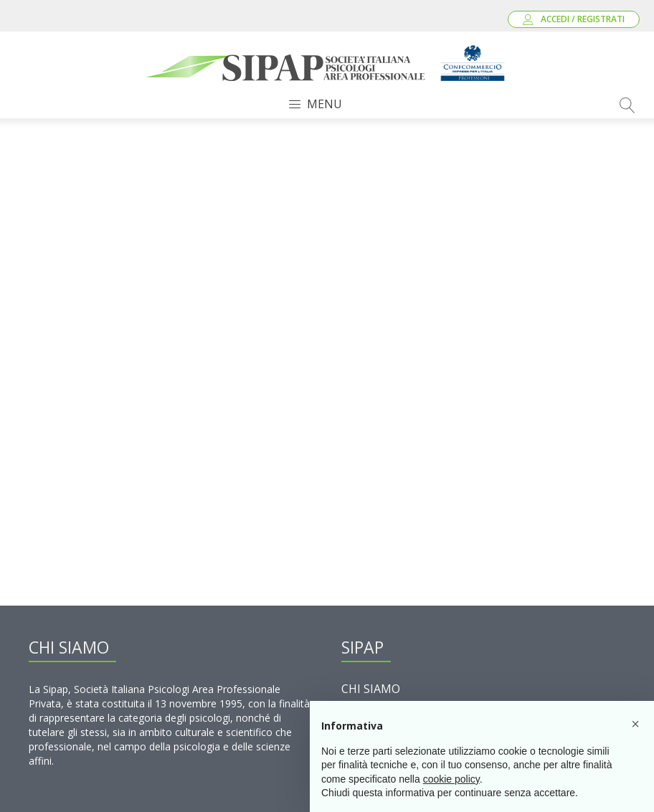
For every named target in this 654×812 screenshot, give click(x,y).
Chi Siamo (371, 689)
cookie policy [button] (451, 779)
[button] (635, 724)
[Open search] (627, 105)
